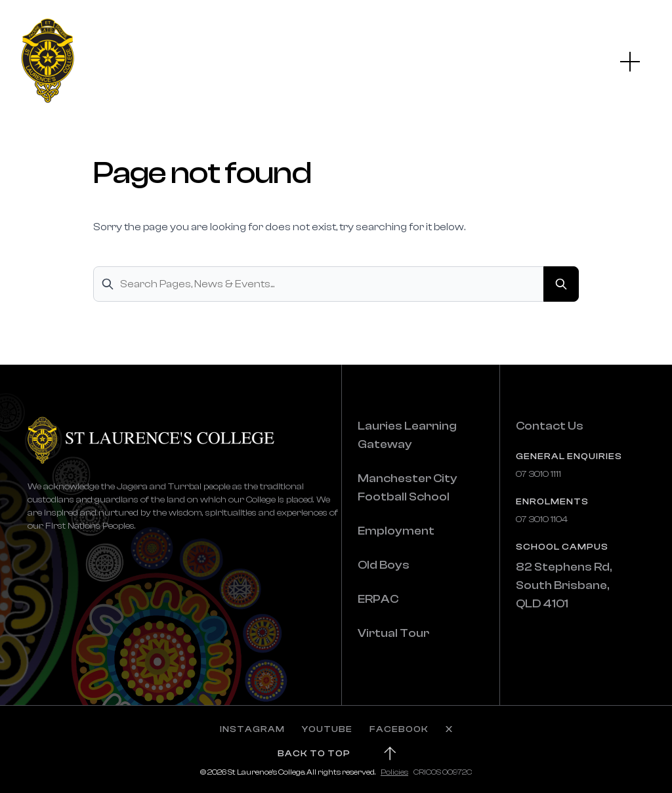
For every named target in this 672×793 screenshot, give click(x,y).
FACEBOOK (399, 729)
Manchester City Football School (408, 488)
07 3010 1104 (542, 519)
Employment (396, 531)
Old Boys (384, 565)
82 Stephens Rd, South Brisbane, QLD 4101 (564, 585)
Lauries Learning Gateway (407, 435)
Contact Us (550, 426)
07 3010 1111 (538, 474)
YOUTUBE (327, 729)
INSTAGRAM (252, 729)
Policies (394, 772)
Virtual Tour (393, 633)
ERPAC (378, 599)
